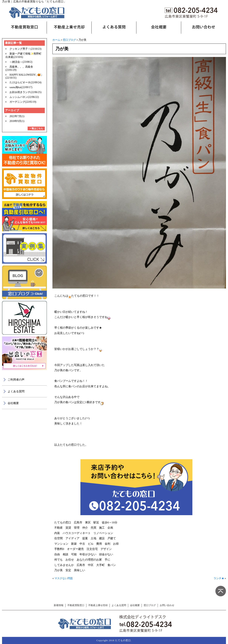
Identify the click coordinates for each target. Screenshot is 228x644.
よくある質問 (16, 391)
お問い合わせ (167, 605)
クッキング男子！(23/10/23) (25, 49)
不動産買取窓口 (76, 605)
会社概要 (13, 403)
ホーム (56, 40)
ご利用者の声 (16, 380)
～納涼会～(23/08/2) (21, 62)
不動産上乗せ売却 (98, 605)
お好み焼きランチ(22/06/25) (25, 92)
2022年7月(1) (17, 116)
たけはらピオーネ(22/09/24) (25, 82)
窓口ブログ (69, 40)
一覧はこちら (36, 128)
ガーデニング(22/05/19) (23, 102)
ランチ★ (219, 578)
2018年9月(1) (17, 121)
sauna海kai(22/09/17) (21, 87)
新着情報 (59, 605)
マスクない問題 (64, 578)
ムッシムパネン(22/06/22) (24, 97)
